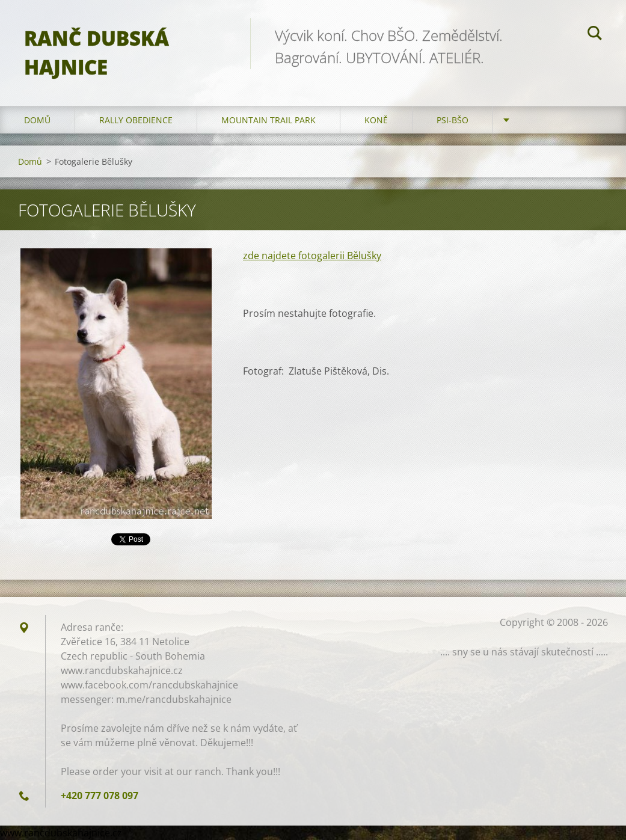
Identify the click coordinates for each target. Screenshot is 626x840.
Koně (376, 120)
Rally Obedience (136, 120)
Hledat (595, 35)
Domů (37, 120)
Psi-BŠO (453, 120)
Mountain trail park (269, 120)
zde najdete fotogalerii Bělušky (312, 256)
